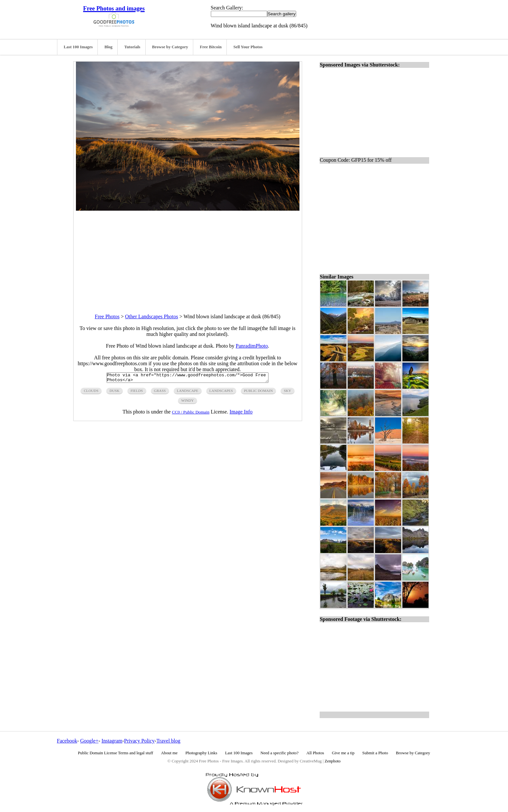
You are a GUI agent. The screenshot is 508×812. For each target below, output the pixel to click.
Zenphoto (333, 761)
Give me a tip (343, 753)
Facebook (67, 741)
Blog (108, 47)
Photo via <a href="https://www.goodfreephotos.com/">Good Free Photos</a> (188, 379)
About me (169, 753)
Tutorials (132, 47)
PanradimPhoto (252, 346)
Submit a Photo (375, 753)
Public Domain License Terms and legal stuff (116, 753)
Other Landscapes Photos (152, 316)
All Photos (315, 753)
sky (287, 393)
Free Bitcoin (211, 47)
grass (160, 393)
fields (137, 393)
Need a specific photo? (279, 753)
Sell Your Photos (248, 47)
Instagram (112, 741)
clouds (91, 393)
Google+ (89, 741)
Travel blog (168, 741)
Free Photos (107, 316)
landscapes (221, 393)
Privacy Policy (139, 741)
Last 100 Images (78, 47)
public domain (259, 393)
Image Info (241, 414)
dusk (114, 393)
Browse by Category (170, 47)
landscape (188, 393)
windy (188, 402)
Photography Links (201, 753)
